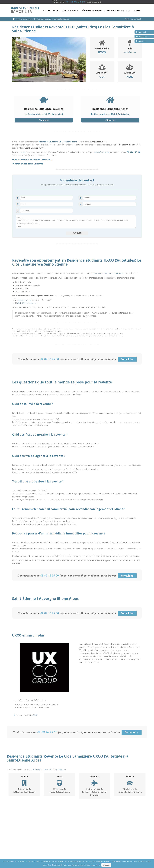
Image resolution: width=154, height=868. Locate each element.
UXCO (34, 715)
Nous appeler (141, 33)
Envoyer (77, 233)
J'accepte (106, 865)
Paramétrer (96, 865)
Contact (137, 10)
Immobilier (25, 9)
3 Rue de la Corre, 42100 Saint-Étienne (49, 770)
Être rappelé (140, 37)
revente (22, 152)
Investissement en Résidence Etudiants (32, 160)
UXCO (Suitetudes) (102, 152)
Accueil (47, 10)
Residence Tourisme (114, 10)
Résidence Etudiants (92, 10)
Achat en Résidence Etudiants (28, 164)
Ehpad (56, 10)
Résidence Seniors (70, 10)
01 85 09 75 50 (133, 152)
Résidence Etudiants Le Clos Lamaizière (58, 142)
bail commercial (25, 300)
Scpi (128, 10)
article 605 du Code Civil (27, 303)
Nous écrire (140, 42)
